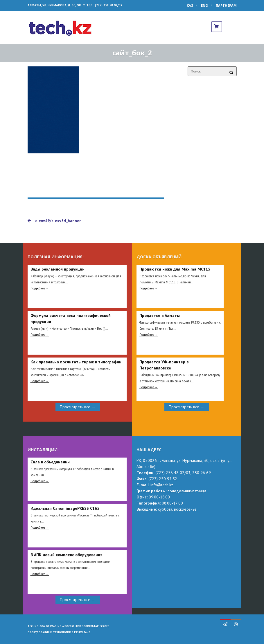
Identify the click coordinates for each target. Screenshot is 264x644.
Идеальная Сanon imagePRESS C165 (65, 508)
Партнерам (226, 5)
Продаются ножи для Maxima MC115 (175, 269)
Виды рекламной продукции (58, 269)
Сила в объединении (50, 462)
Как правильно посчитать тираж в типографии (76, 362)
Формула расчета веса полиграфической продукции (71, 319)
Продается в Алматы (160, 315)
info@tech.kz (162, 485)
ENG (204, 5)
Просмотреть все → (78, 407)
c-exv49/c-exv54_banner (54, 221)
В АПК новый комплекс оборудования (67, 555)
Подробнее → (40, 288)
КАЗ (190, 5)
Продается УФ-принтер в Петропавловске (164, 365)
